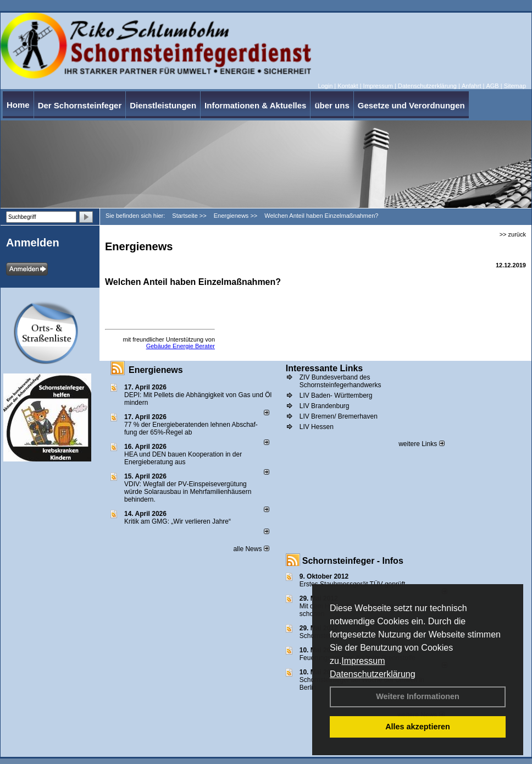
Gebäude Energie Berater (181, 346)
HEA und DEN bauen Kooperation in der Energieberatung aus (183, 458)
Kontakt (348, 86)
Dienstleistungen (163, 105)
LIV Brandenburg (325, 406)
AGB (492, 86)
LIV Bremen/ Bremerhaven (339, 416)
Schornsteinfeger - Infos (353, 561)
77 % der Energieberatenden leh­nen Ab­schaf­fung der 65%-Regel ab (191, 428)
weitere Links (421, 444)
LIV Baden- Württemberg (336, 395)
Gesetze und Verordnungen (411, 105)
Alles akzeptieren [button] (418, 727)
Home (18, 105)
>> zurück (513, 234)
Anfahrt (471, 86)
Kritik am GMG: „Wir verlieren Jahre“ (178, 521)
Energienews (156, 370)
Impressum (363, 661)
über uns (332, 105)
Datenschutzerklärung (373, 674)
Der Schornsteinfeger (80, 105)
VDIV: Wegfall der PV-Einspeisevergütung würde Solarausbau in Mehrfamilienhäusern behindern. (188, 492)
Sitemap (515, 86)
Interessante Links (325, 368)
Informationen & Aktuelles (255, 105)
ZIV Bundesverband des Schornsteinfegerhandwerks (340, 381)
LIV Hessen (317, 427)
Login (325, 86)
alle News (251, 549)
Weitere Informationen (418, 696)
